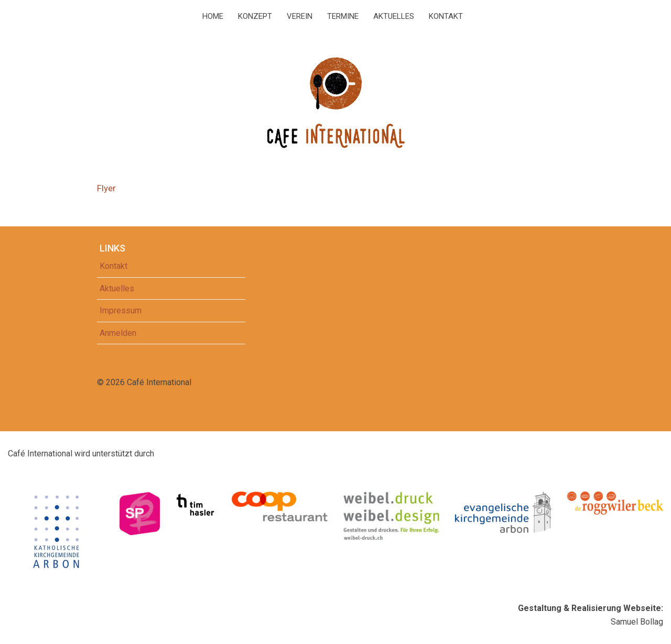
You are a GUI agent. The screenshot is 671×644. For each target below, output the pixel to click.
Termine (343, 16)
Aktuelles (394, 16)
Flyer (106, 188)
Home (213, 16)
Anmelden (118, 333)
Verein (300, 16)
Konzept (255, 16)
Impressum (121, 310)
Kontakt (446, 16)
